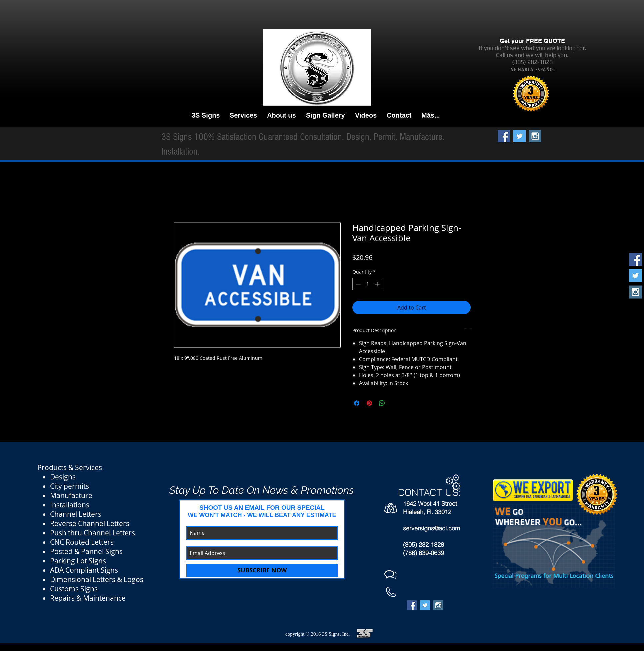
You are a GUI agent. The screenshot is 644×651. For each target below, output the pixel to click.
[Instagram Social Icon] (535, 136)
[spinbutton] (368, 284)
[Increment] (378, 284)
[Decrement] (357, 284)
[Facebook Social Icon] (504, 136)
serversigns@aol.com (431, 528)
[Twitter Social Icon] (519, 136)
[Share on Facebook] (357, 403)
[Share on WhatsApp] (382, 403)
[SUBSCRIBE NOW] (262, 570)
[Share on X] (395, 403)
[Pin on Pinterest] (369, 403)
